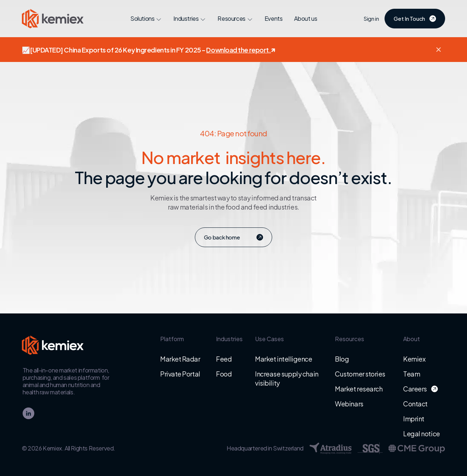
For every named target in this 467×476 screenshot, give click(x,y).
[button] (439, 50)
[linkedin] (28, 413)
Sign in (371, 18)
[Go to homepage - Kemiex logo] (56, 19)
